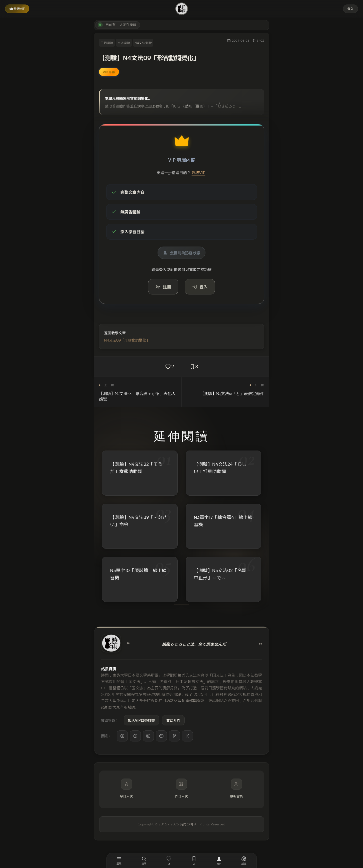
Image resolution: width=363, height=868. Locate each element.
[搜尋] (144, 860)
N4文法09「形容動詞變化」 (127, 340)
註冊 (163, 287)
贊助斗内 (173, 720)
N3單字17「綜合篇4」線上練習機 (223, 522)
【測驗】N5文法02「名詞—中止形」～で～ (222, 577)
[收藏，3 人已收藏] (194, 860)
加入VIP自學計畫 (141, 720)
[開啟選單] (119, 860)
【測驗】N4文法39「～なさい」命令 (139, 521)
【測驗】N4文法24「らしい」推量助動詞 (220, 468)
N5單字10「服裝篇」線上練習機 (139, 576)
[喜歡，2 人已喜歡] (169, 860)
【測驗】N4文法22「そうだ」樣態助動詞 (137, 468)
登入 (350, 9)
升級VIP (17, 9)
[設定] (244, 860)
